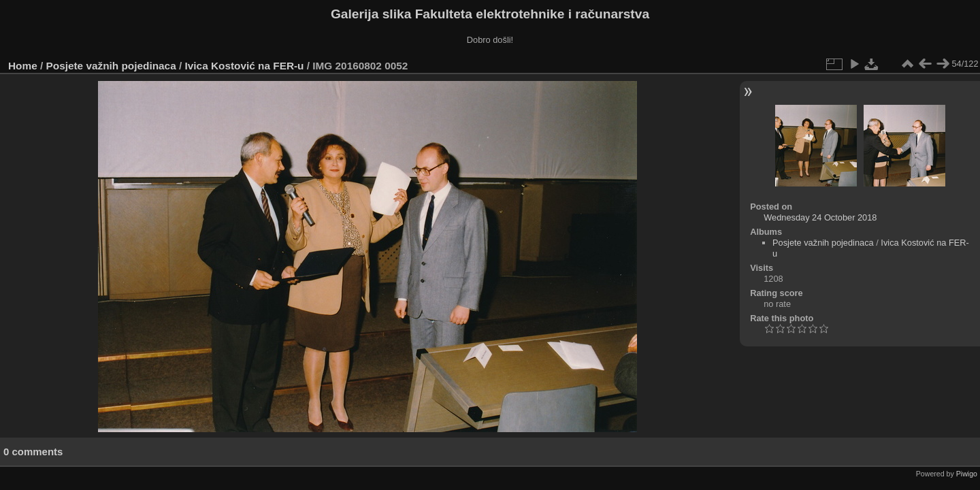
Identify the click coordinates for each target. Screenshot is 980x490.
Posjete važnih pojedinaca (111, 66)
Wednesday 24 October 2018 (820, 217)
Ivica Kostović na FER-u (245, 66)
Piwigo (967, 474)
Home (23, 66)
